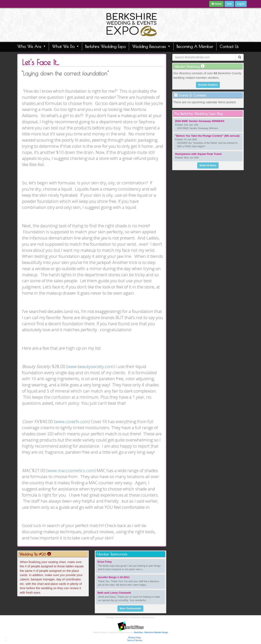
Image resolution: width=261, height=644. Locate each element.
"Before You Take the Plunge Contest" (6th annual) (207, 136)
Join (229, 4)
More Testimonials (130, 609)
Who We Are (32, 46)
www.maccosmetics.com (71, 470)
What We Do (66, 46)
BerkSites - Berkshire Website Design (151, 632)
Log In (241, 4)
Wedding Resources (151, 46)
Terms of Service (135, 640)
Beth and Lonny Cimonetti (114, 593)
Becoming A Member (195, 46)
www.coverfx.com (72, 421)
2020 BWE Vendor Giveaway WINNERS (200, 121)
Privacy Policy (135, 638)
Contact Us (229, 46)
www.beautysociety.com (90, 366)
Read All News (208, 165)
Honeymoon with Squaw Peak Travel (198, 154)
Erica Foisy (105, 562)
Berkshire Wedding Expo (106, 46)
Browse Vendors (208, 85)
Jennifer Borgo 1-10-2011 (114, 577)
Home (216, 4)
